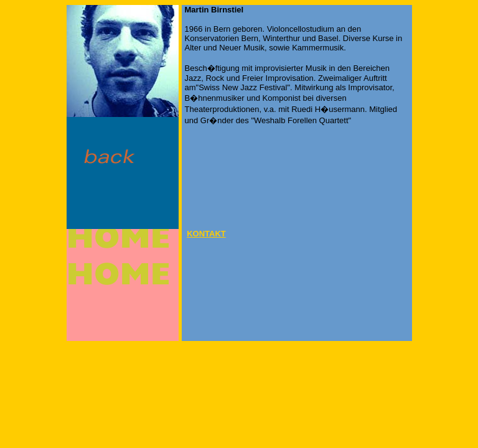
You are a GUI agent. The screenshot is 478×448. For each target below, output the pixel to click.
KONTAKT (206, 234)
